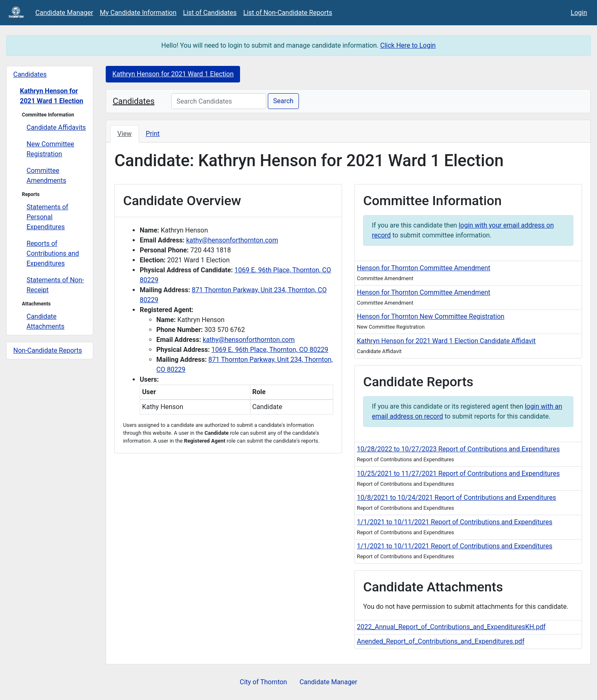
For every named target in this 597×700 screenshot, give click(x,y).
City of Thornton (263, 682)
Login (579, 13)
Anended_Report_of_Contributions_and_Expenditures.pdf (441, 641)
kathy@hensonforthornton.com (232, 240)
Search (283, 101)
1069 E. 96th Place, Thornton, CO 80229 (270, 350)
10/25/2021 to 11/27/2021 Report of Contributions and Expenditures (458, 474)
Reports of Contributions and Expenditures (53, 253)
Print (153, 134)
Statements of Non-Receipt (55, 285)
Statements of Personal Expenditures (47, 217)
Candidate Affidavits (56, 127)
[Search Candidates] (219, 101)
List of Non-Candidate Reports (288, 13)
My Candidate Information (138, 13)
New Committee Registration (50, 149)
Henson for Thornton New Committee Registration (431, 316)
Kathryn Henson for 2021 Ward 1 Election (52, 96)
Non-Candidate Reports (48, 350)
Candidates (30, 74)
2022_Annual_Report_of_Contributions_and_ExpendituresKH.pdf (451, 627)
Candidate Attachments (46, 321)
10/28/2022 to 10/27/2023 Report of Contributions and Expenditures (458, 449)
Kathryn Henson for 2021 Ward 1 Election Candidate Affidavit (446, 341)
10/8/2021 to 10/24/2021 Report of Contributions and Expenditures (456, 498)
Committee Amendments (46, 176)
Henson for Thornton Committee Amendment (424, 268)
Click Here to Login (408, 45)
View (125, 134)
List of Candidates (210, 13)
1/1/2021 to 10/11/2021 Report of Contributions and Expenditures (455, 522)
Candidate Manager (64, 13)
